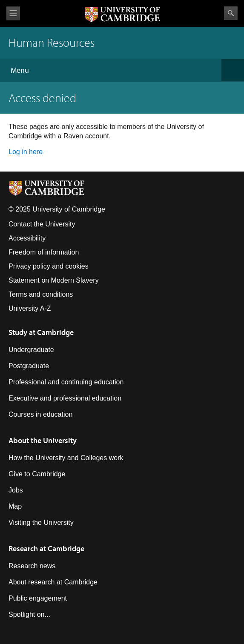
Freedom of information (44, 252)
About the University (43, 440)
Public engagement (38, 598)
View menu (13, 13)
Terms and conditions (41, 294)
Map (15, 506)
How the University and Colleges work (66, 458)
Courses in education (40, 414)
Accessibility (27, 238)
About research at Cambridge (53, 582)
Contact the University (42, 224)
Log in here (26, 152)
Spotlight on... (29, 614)
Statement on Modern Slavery (54, 280)
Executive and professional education (65, 398)
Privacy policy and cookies (49, 266)
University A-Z (30, 308)
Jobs (16, 490)
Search (231, 13)
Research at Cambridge (46, 548)
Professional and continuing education (66, 382)
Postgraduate (29, 366)
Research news (32, 566)
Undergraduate (31, 350)
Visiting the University (41, 522)
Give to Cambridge (37, 474)
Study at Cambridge (41, 332)
